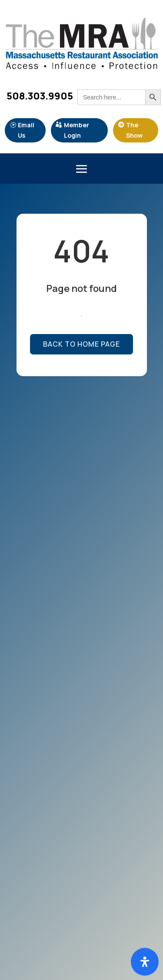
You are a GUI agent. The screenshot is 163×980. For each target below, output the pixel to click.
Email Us (26, 130)
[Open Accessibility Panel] (145, 962)
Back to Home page (81, 344)
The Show (134, 130)
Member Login (77, 130)
